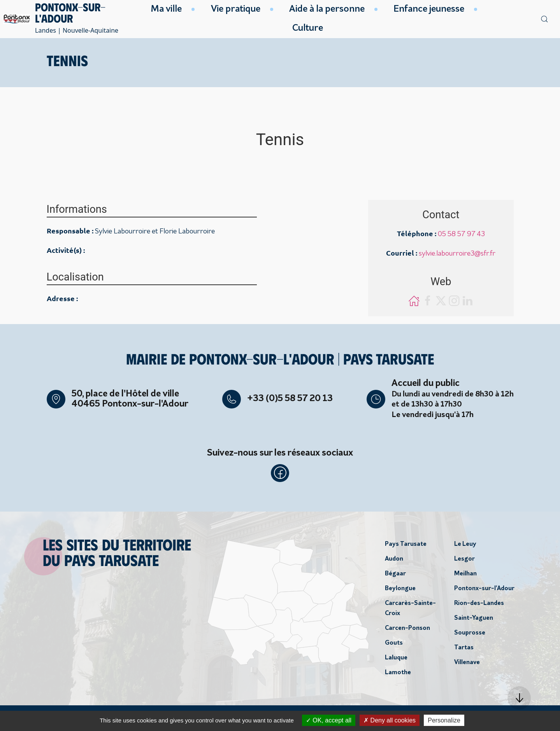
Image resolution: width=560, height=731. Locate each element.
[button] (519, 698)
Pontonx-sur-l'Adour (484, 589)
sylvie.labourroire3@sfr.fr (457, 254)
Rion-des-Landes (479, 604)
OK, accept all (329, 720)
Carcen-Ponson (407, 629)
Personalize (444, 720)
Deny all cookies (390, 720)
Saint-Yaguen (474, 619)
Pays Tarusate (406, 545)
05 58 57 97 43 (461, 234)
